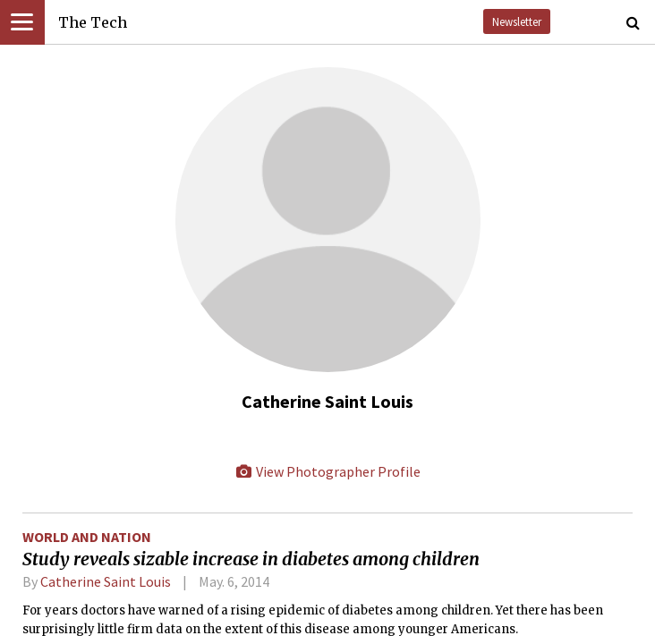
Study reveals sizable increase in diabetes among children (251, 559)
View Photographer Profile (327, 471)
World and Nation (87, 537)
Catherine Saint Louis (106, 581)
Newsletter (517, 21)
